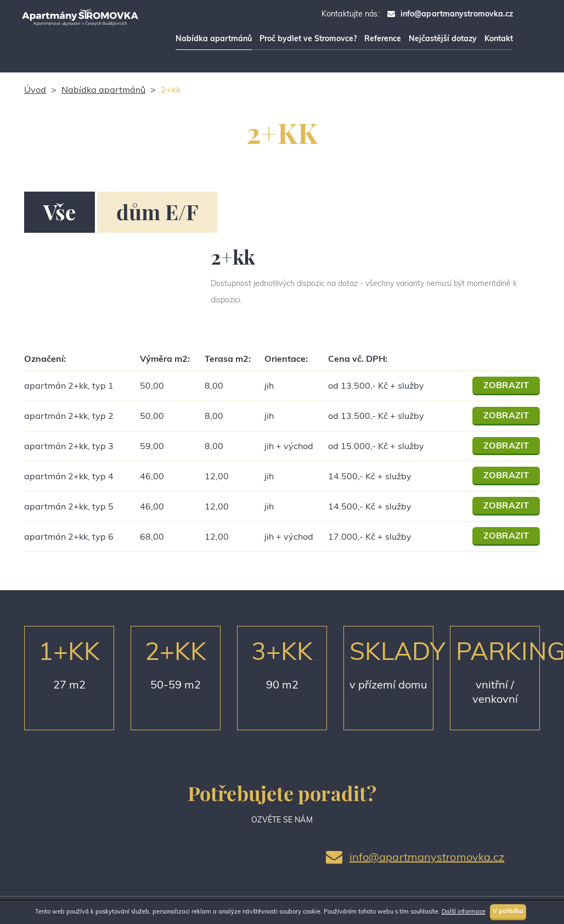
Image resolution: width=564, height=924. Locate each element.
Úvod (35, 89)
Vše (60, 212)
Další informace (464, 911)
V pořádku (508, 911)
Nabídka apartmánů (103, 89)
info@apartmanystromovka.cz (457, 14)
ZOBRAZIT (506, 385)
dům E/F (157, 212)
